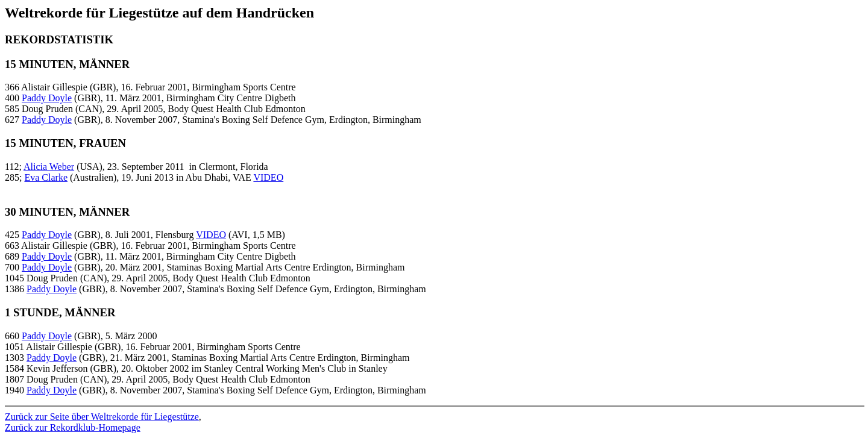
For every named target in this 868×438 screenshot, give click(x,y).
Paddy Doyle (47, 98)
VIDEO (268, 177)
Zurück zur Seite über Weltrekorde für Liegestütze (102, 417)
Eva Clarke (46, 177)
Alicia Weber (49, 167)
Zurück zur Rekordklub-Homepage (73, 427)
